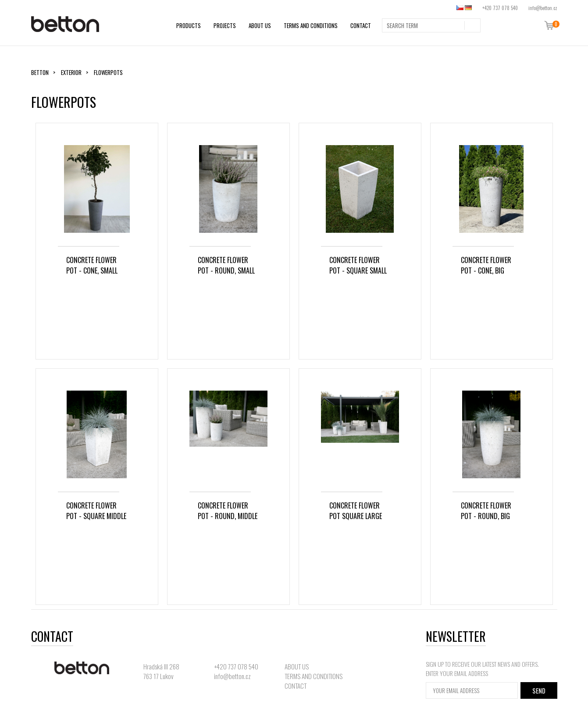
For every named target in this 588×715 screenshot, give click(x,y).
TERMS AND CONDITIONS (311, 25)
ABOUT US (260, 25)
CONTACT (361, 25)
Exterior (71, 72)
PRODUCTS (189, 25)
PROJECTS (225, 25)
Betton (40, 72)
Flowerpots (108, 72)
